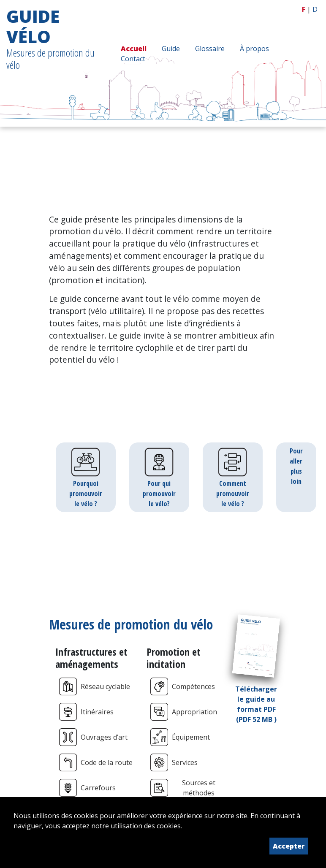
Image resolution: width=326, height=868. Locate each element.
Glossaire (210, 49)
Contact (133, 59)
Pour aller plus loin (296, 466)
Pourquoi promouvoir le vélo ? (86, 477)
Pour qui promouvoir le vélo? (159, 477)
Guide (171, 49)
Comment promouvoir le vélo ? (233, 477)
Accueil (134, 49)
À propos (254, 49)
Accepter (289, 846)
